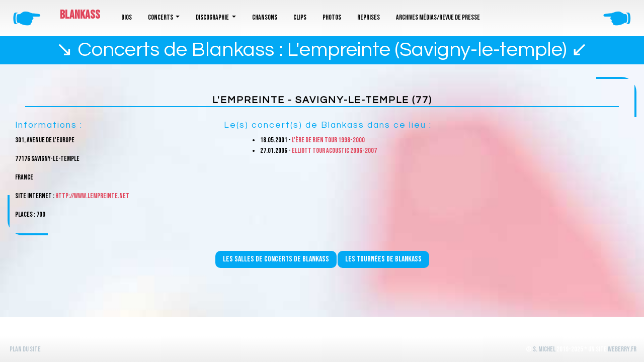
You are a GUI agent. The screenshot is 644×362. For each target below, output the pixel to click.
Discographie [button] (213, 17)
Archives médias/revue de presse (438, 17)
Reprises (369, 17)
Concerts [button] (161, 17)
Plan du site (25, 349)
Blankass (80, 15)
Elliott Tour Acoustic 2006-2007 (334, 151)
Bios (127, 17)
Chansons (265, 17)
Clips (300, 17)
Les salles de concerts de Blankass (276, 259)
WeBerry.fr (622, 349)
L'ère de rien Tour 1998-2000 (328, 140)
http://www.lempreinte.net (92, 196)
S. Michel (544, 349)
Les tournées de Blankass (383, 259)
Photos (332, 17)
